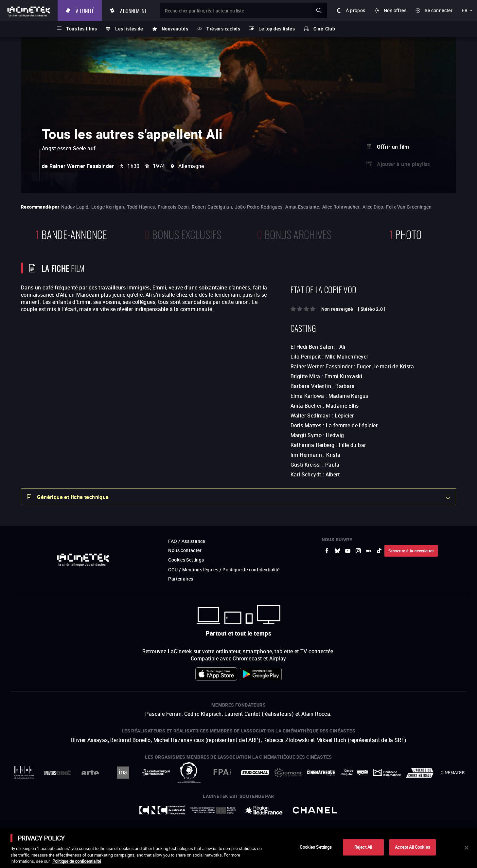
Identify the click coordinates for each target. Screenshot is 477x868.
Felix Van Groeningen (409, 207)
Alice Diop (373, 207)
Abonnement (133, 10)
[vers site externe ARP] (189, 773)
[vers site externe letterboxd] (369, 551)
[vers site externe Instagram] (358, 551)
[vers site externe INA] (123, 773)
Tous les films (81, 29)
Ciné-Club (324, 29)
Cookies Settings (186, 560)
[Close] (467, 848)
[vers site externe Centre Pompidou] (354, 773)
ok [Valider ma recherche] (319, 10)
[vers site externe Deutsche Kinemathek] (387, 773)
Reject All (363, 847)
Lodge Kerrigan (108, 207)
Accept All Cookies (413, 847)
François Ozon (173, 207)
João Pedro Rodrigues (259, 207)
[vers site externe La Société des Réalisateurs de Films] (24, 773)
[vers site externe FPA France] (222, 773)
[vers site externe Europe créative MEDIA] (213, 810)
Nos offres (395, 10)
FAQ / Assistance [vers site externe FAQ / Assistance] (186, 541)
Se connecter (439, 10)
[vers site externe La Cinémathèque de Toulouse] (156, 773)
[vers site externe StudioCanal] (255, 773)
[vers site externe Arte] (90, 773)
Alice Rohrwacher (341, 207)
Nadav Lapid (75, 207)
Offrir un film (393, 147)
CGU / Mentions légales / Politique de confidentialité (224, 570)
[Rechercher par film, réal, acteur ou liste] (243, 10)
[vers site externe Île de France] (264, 810)
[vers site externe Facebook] (327, 551)
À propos (355, 10)
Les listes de (129, 29)
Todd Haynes (141, 207)
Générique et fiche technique (73, 497)
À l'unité (85, 10)
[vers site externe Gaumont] (288, 773)
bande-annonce (71, 234)
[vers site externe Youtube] (348, 551)
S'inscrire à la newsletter (411, 551)
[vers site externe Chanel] (315, 810)
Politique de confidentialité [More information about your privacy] (77, 861)
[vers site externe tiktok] (379, 551)
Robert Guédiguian (212, 207)
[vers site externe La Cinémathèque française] (321, 773)
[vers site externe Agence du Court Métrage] (420, 773)
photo (406, 234)
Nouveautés (175, 29)
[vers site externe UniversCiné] (57, 773)
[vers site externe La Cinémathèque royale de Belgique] (453, 773)
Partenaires (181, 579)
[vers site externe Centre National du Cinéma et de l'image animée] (162, 810)
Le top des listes (277, 29)
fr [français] (465, 10)
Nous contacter (185, 550)
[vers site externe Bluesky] (337, 551)
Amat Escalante (302, 207)
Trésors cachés (223, 29)
